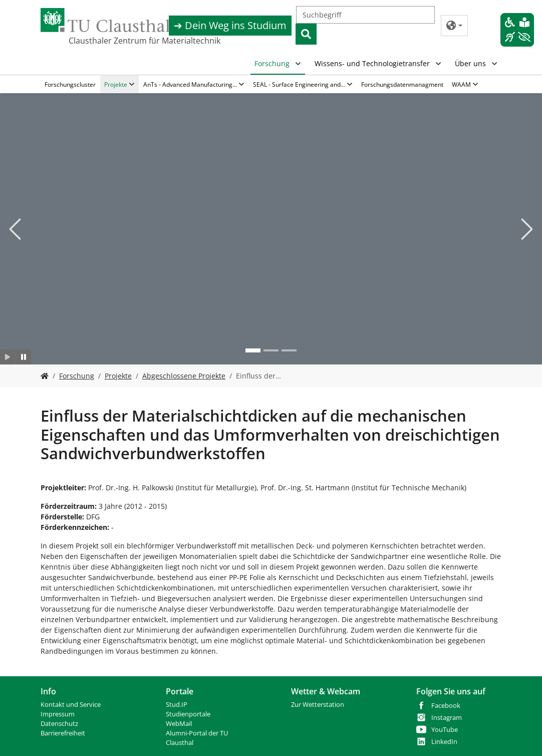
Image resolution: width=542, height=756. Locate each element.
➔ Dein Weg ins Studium (230, 25)
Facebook (446, 706)
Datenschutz (59, 724)
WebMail (179, 724)
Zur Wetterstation (318, 705)
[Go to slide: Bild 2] (271, 350)
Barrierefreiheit (63, 733)
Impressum (58, 714)
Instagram (447, 718)
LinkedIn (444, 742)
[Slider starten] (8, 357)
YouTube (445, 730)
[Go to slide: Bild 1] (253, 350)
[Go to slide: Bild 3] (289, 350)
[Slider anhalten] (24, 357)
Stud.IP (177, 705)
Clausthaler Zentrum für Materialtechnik (119, 41)
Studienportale (188, 714)
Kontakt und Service (71, 705)
